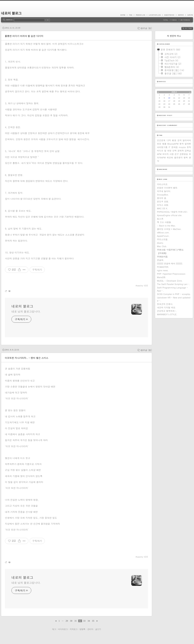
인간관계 (161, 140)
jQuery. (160, 243)
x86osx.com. (163, 232)
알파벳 (188, 144)
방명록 (82, 629)
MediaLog (140, 15)
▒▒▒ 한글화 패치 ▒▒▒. (170, 263)
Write (189, 15)
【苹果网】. (163, 253)
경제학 (181, 151)
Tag (130, 15)
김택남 (188, 151)
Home (124, 15)
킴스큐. (161, 219)
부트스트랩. (163, 239)
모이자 (165, 154)
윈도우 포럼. (163, 202)
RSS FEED (190, 28)
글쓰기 (98, 629)
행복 (186, 158)
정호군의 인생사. (165, 304)
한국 (180, 140)
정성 (159, 144)
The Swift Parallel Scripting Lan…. (174, 284)
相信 (174, 140)
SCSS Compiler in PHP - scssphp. (174, 294)
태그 (54, 629)
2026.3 (174, 92)
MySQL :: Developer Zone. (170, 281)
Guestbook (169, 15)
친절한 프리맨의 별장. (167, 188)
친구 (177, 154)
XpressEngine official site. (170, 215)
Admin (181, 15)
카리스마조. (163, 184)
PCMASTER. (163, 267)
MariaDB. (161, 277)
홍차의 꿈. (162, 198)
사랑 (171, 154)
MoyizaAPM (173, 144)
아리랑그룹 (162, 147)
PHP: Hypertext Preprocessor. (171, 274)
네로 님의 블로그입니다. (26, 311)
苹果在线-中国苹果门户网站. (171, 250)
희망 (169, 151)
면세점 (175, 147)
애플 (164, 144)
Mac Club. (162, 246)
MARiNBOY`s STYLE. (167, 314)
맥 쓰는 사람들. (164, 222)
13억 (169, 140)
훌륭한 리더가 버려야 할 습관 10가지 (24, 36)
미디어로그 (63, 629)
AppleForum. (163, 236)
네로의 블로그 (11, 13)
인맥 (174, 151)
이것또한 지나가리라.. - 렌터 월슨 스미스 (27, 358)
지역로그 (73, 629)
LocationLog (155, 15)
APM (159, 154)
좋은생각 (178, 158)
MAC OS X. (163, 208)
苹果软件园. (163, 257)
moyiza (182, 147)
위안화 (170, 158)
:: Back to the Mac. (166, 226)
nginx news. (163, 270)
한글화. (161, 260)
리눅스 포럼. (163, 205)
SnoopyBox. (163, 195)
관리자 (90, 629)
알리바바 (187, 140)
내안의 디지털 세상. (166, 307)
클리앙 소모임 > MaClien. (169, 229)
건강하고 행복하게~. (167, 311)
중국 (182, 144)
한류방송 (184, 154)
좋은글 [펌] (146, 28)
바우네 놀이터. (164, 191)
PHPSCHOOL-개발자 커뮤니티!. (172, 212)
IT (169, 147)
